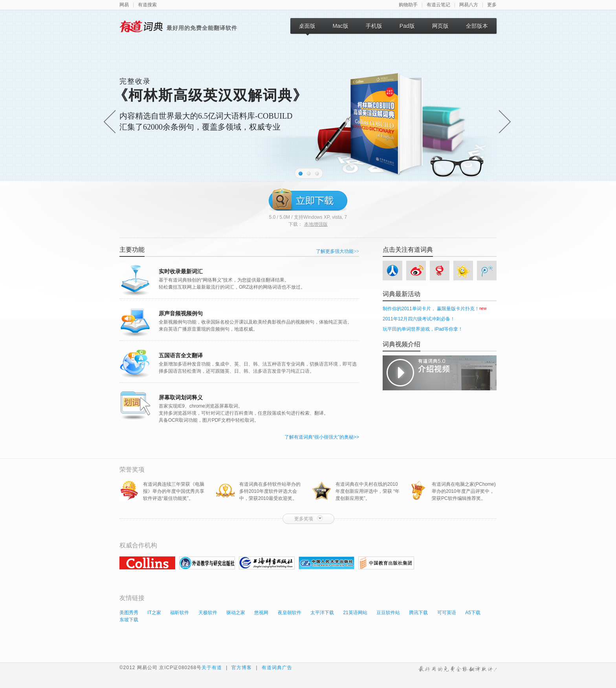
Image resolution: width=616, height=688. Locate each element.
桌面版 (307, 28)
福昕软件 (180, 613)
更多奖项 (309, 518)
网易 (124, 5)
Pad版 (407, 26)
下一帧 (502, 121)
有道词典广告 (277, 668)
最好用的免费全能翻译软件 (457, 668)
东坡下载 (129, 620)
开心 (463, 272)
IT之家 (154, 613)
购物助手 (408, 5)
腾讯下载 (418, 613)
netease (440, 272)
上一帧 (110, 121)
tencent (486, 272)
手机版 (374, 26)
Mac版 (341, 26)
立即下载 (308, 199)
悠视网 (261, 613)
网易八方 (469, 5)
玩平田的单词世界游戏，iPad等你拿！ (423, 329)
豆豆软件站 (388, 613)
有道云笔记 (438, 5)
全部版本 (477, 26)
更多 (492, 5)
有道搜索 (147, 5)
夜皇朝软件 (290, 613)
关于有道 (212, 668)
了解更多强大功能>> (337, 251)
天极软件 (208, 613)
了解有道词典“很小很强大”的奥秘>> (322, 437)
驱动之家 (236, 613)
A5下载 (473, 613)
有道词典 (141, 26)
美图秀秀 (129, 613)
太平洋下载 (322, 613)
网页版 (440, 26)
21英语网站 (355, 613)
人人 (393, 272)
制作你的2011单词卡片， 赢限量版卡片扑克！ (431, 309)
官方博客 (242, 668)
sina (417, 272)
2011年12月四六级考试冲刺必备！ (419, 319)
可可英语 (447, 613)
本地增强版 (316, 224)
